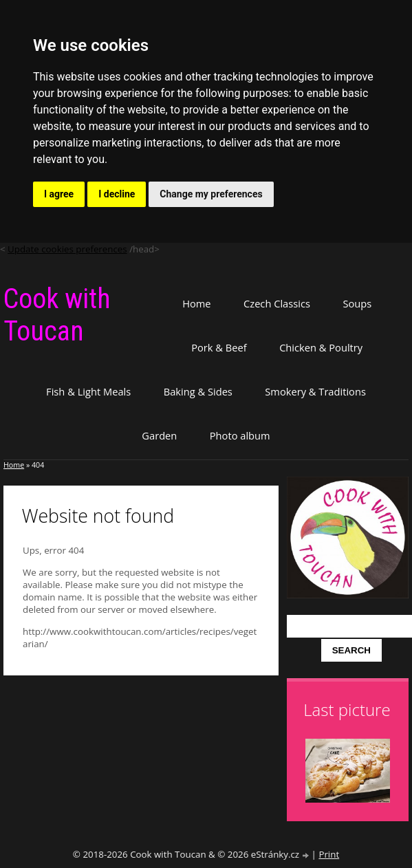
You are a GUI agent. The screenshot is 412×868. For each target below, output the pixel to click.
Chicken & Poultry (321, 347)
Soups (357, 303)
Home (196, 303)
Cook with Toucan (57, 315)
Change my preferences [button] (211, 194)
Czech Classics (277, 303)
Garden (159, 435)
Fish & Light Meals (88, 391)
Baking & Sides (198, 391)
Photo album (240, 435)
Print (329, 854)
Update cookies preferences (67, 249)
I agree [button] (59, 194)
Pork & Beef (219, 347)
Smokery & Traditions (315, 391)
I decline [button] (117, 194)
